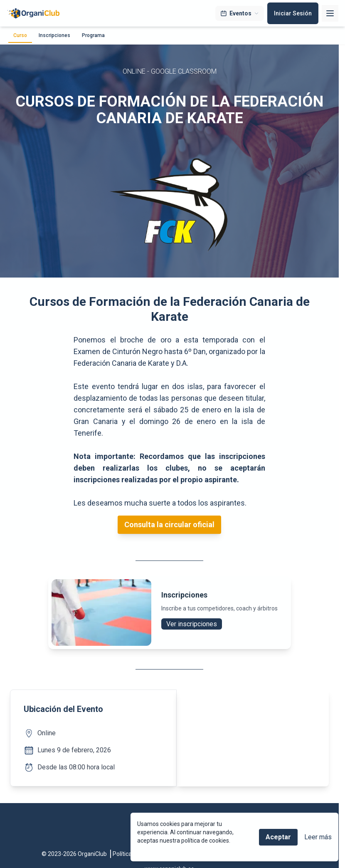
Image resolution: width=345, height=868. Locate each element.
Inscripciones (54, 35)
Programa (93, 35)
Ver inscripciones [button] (192, 624)
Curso (20, 35)
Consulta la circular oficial (169, 525)
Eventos (240, 13)
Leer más (318, 837)
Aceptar (278, 837)
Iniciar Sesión (293, 13)
